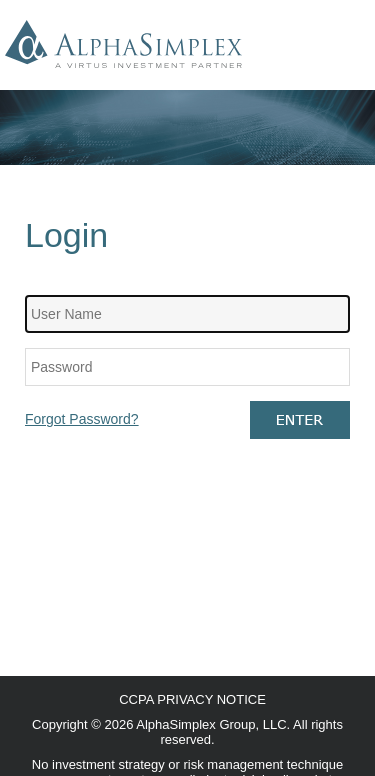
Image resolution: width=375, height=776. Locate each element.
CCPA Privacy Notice (192, 699)
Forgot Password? (82, 419)
